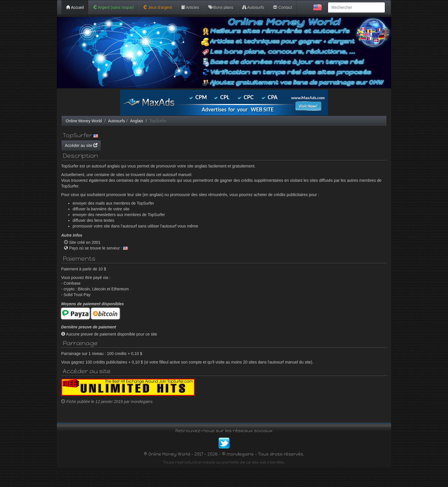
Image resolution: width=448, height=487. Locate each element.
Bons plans (221, 7)
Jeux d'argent (157, 7)
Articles (190, 7)
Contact (283, 7)
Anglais (137, 121)
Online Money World (84, 121)
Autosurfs (253, 7)
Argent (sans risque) (113, 7)
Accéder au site (135, 145)
